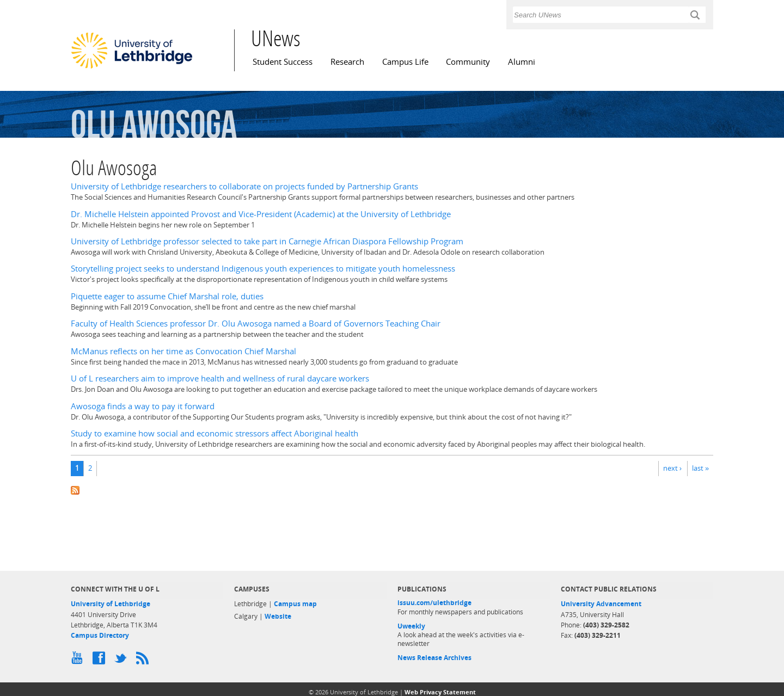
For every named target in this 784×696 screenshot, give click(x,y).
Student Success (283, 62)
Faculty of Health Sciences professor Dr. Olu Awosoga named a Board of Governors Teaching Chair (256, 324)
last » (700, 468)
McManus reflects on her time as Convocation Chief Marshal (183, 351)
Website (278, 616)
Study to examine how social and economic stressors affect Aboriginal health (215, 433)
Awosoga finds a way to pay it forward (143, 406)
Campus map (295, 604)
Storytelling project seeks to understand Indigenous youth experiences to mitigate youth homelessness (263, 269)
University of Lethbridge (111, 604)
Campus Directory (100, 635)
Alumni (522, 62)
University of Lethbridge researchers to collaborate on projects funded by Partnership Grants (244, 186)
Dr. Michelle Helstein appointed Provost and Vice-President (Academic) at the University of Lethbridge (261, 214)
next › (672, 468)
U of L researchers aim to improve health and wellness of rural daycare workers (220, 378)
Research (347, 62)
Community (468, 62)
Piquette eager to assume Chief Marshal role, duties (167, 296)
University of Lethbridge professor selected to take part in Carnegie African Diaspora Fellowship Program (267, 241)
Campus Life (405, 62)
